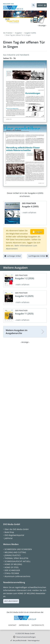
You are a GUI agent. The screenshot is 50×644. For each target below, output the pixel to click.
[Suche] (34, 5)
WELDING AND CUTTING (15, 552)
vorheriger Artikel (13, 256)
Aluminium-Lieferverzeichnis (17, 576)
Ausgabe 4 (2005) (30, 33)
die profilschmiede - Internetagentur (26, 640)
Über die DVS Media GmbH (17, 529)
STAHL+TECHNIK (12, 573)
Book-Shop (9, 532)
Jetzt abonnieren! (11, 601)
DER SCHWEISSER (12, 570)
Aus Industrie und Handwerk (16, 55)
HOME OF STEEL (12, 567)
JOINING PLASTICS (13, 555)
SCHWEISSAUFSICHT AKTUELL (18, 561)
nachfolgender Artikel (38, 256)
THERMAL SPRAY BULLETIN (16, 558)
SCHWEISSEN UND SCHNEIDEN (18, 549)
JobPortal (9, 538)
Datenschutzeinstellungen (26, 637)
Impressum (24, 625)
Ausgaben (18, 33)
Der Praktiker (8, 33)
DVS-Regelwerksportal (14, 535)
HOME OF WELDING (13, 564)
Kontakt (12, 625)
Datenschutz (38, 625)
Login (37, 232)
